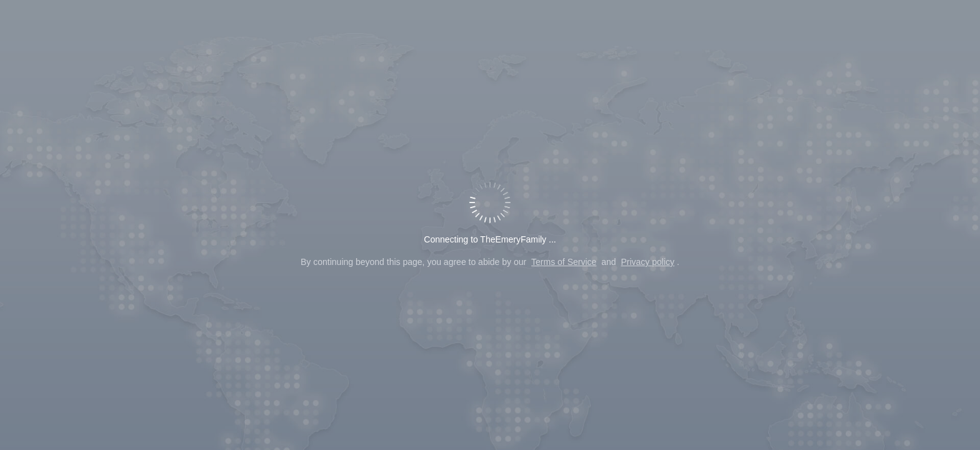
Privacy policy (647, 262)
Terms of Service (564, 262)
